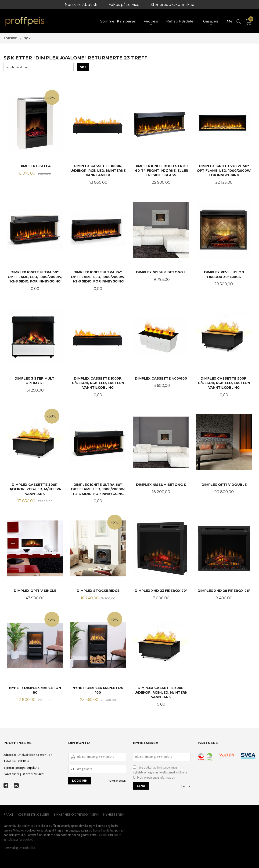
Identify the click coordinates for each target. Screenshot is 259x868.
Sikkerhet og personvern (76, 814)
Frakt (8, 814)
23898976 (23, 761)
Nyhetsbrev (113, 814)
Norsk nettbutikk (81, 5)
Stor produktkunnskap (172, 5)
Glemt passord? (117, 781)
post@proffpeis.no (27, 768)
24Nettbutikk (27, 848)
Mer (230, 21)
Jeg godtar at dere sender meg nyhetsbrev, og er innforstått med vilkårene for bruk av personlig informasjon (160, 773)
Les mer (186, 786)
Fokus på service (124, 5)
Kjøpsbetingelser (33, 814)
